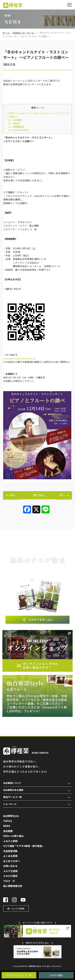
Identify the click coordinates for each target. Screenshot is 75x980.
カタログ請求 (56, 975)
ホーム (6, 33)
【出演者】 (16, 120)
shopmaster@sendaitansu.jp (19, 358)
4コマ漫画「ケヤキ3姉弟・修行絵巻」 (24, 846)
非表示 (40, 108)
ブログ (7, 881)
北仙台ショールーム (23, 33)
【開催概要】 (17, 127)
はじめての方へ (12, 861)
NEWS (7, 826)
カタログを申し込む (41, 620)
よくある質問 (10, 856)
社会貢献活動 (10, 851)
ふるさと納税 (10, 841)
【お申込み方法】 (19, 130)
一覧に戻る (38, 495)
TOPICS (8, 821)
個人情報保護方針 (13, 886)
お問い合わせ (10, 866)
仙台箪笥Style (11, 816)
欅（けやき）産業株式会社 (13, 5)
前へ (13, 495)
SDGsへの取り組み (13, 836)
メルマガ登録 (10, 871)
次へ (62, 495)
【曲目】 (14, 123)
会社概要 (8, 831)
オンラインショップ (17, 975)
